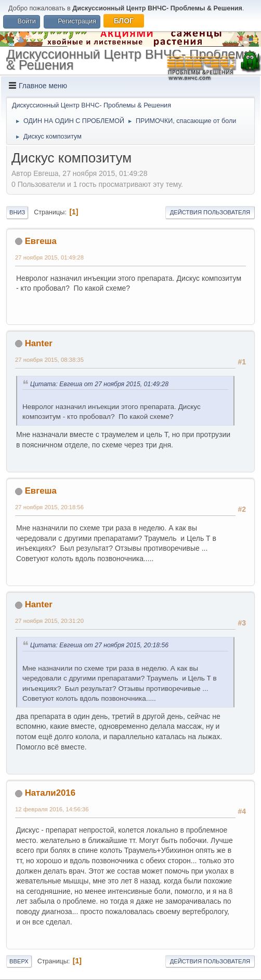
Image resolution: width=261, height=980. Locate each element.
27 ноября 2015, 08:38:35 (49, 360)
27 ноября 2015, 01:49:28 (49, 257)
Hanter (39, 343)
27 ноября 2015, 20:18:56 (49, 507)
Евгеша (41, 241)
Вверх (19, 961)
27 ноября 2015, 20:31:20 (49, 621)
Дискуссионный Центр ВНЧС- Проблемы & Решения (130, 59)
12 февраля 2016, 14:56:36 (52, 809)
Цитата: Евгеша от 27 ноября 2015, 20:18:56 (99, 645)
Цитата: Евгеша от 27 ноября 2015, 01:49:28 (99, 384)
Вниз (17, 212)
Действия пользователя (210, 212)
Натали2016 (50, 793)
